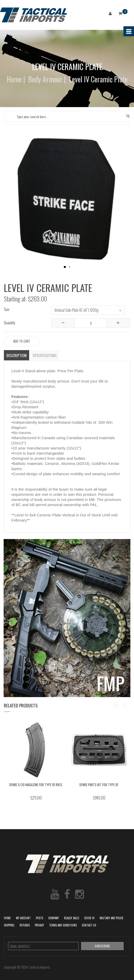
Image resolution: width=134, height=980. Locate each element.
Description (17, 355)
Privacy (39, 925)
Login (111, 14)
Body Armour (45, 79)
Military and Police (112, 918)
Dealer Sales (72, 918)
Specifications (45, 355)
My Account (23, 918)
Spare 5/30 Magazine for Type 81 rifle (36, 785)
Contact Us (89, 925)
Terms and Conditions (63, 925)
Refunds (25, 925)
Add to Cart (22, 341)
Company (54, 918)
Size (7, 309)
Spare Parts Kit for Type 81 (99, 785)
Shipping (9, 925)
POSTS (40, 918)
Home (14, 79)
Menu (129, 31)
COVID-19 (89, 918)
